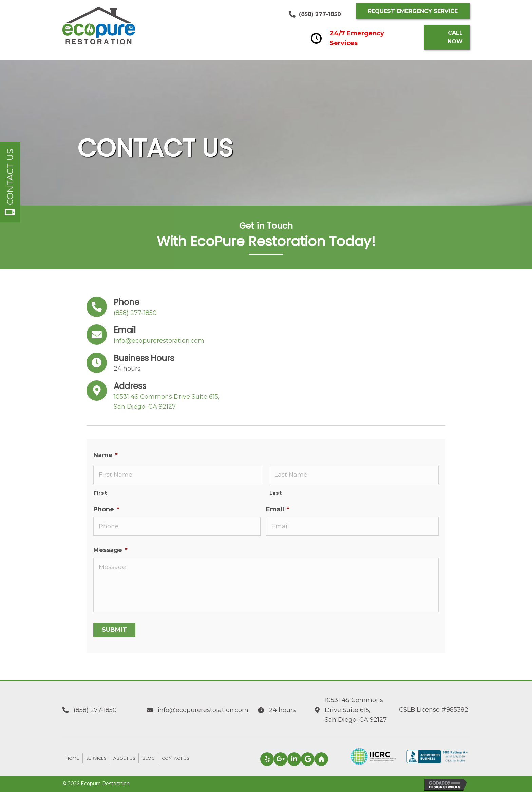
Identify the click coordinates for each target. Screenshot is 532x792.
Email (278, 509)
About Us (124, 758)
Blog (148, 758)
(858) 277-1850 (320, 14)
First (100, 493)
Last (276, 493)
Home (72, 758)
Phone (106, 509)
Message (110, 550)
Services (96, 758)
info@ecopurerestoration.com (159, 341)
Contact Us (175, 758)
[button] (413, 11)
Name (106, 455)
